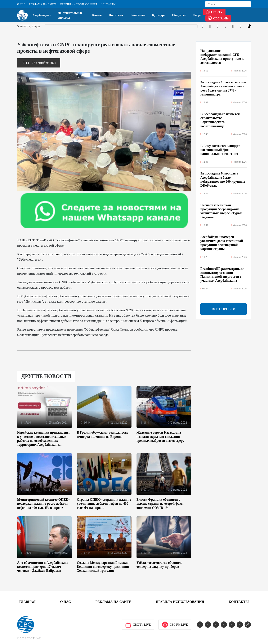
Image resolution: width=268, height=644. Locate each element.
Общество (179, 15)
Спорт (197, 15)
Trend (58, 254)
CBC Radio (218, 18)
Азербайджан (42, 15)
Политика (116, 15)
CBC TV (214, 11)
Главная (27, 602)
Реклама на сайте (43, 4)
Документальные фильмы (70, 15)
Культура (159, 15)
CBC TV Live (138, 625)
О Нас (21, 4)
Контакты (108, 4)
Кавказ (97, 15)
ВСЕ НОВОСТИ (224, 309)
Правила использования (79, 4)
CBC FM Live (175, 625)
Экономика (137, 15)
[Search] (228, 4)
